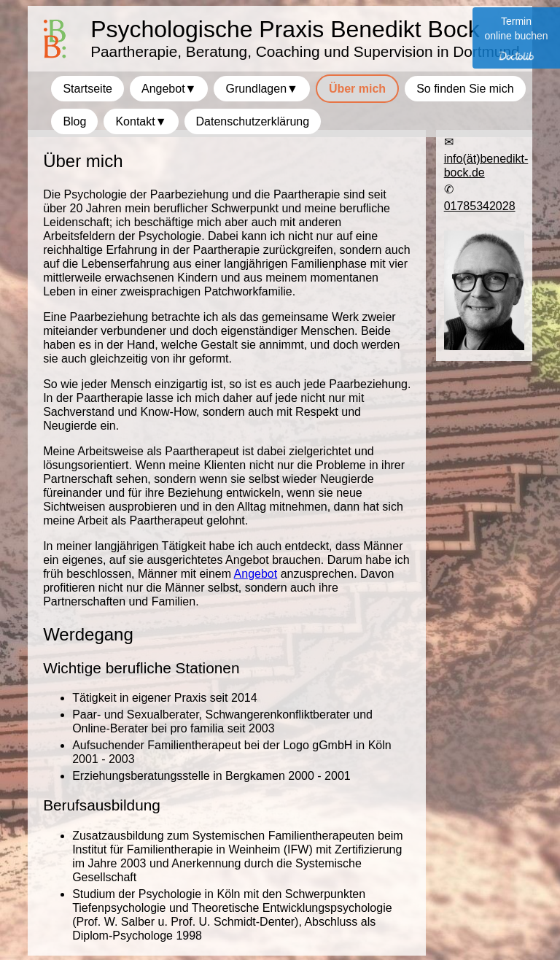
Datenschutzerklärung (253, 121)
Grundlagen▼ (261, 89)
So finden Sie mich (465, 89)
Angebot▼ (169, 89)
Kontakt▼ (141, 121)
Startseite (87, 89)
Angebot (256, 574)
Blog (74, 121)
